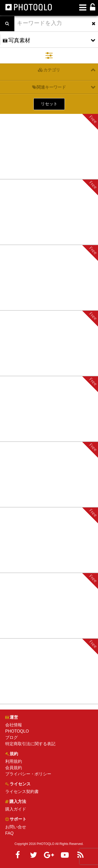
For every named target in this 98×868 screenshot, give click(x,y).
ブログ (11, 737)
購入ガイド (16, 809)
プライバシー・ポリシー (28, 774)
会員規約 (14, 768)
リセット (49, 104)
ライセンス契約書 (22, 792)
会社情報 (14, 725)
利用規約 (14, 761)
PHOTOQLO (17, 731)
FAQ (9, 833)
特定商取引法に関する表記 (30, 744)
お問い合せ (16, 827)
